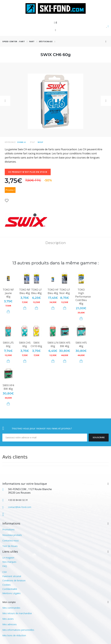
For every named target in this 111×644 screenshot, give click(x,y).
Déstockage (46, 41)
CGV (5, 572)
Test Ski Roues (10, 546)
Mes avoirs (8, 619)
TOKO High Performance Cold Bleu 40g (83, 297)
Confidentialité (10, 589)
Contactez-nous (11, 541)
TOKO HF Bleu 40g (53, 291)
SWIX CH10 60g (36, 344)
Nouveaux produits (12, 535)
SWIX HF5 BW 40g (65, 344)
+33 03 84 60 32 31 (18, 500)
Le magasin (8, 558)
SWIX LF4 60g (53, 344)
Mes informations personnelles (18, 630)
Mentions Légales (11, 593)
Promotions (8, 529)
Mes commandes (11, 608)
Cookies (6, 585)
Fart (32, 41)
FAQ (5, 566)
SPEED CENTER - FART (14, 41)
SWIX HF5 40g (81, 344)
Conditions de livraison (14, 580)
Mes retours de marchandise (17, 613)
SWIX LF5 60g (8, 344)
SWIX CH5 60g (25, 344)
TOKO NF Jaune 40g (8, 293)
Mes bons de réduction (14, 635)
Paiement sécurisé (12, 576)
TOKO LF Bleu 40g (36, 291)
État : (33, 142)
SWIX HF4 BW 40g (8, 387)
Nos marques (9, 562)
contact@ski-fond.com (20, 507)
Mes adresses (10, 624)
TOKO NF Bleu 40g (25, 291)
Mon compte (9, 602)
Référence (10, 142)
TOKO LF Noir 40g (65, 291)
